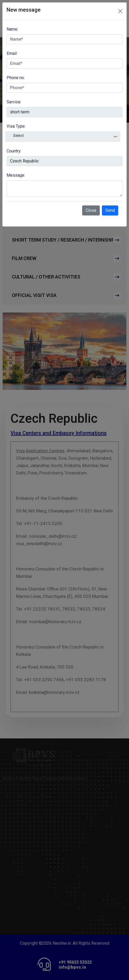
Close (91, 210)
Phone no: (16, 78)
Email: (12, 53)
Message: (16, 175)
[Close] (120, 11)
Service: (14, 102)
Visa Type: (16, 126)
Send (110, 210)
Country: (14, 151)
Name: (12, 29)
